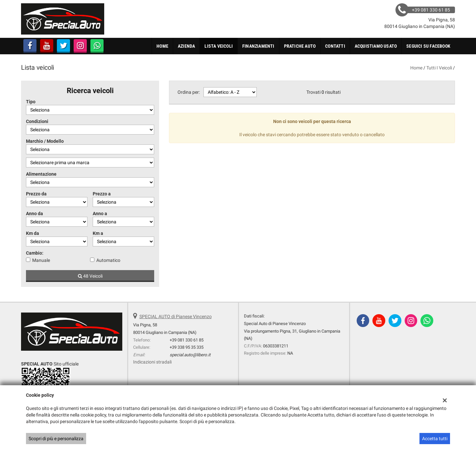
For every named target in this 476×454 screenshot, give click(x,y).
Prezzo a (102, 194)
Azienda (186, 46)
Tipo (31, 102)
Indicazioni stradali (152, 362)
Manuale (41, 260)
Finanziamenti (258, 46)
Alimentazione (41, 174)
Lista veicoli (219, 46)
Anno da (35, 214)
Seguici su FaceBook (428, 46)
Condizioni (37, 121)
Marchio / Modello (45, 141)
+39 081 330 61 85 (187, 340)
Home (162, 46)
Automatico (108, 260)
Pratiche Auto (300, 46)
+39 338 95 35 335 (187, 347)
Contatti (335, 46)
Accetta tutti (435, 439)
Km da (33, 233)
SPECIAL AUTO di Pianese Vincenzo (176, 316)
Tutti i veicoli (439, 68)
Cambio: (35, 253)
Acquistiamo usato (376, 46)
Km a (98, 233)
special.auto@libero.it (190, 355)
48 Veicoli (90, 276)
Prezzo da (36, 194)
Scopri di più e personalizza (56, 439)
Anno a (100, 214)
